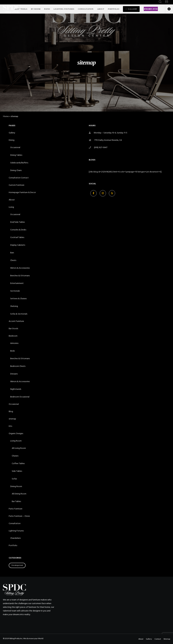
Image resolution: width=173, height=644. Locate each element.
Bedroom (13, 336)
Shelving (14, 306)
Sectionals (15, 291)
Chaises (15, 456)
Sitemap (167, 639)
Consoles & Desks (18, 230)
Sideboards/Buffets (19, 163)
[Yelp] (112, 193)
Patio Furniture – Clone (19, 516)
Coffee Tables (18, 463)
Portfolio (13, 545)
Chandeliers (15, 538)
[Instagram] (103, 193)
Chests (13, 260)
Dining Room (16, 486)
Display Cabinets (18, 245)
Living (11, 207)
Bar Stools (13, 329)
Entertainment (17, 283)
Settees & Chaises (18, 299)
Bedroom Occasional (20, 397)
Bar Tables (16, 501)
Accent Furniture (16, 321)
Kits (10, 426)
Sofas (14, 479)
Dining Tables (16, 155)
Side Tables (17, 471)
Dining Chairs (16, 170)
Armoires (14, 343)
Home (6, 116)
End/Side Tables (18, 222)
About (12, 200)
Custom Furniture (17, 185)
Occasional (15, 147)
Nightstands (16, 389)
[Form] (167, 2)
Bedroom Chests (18, 366)
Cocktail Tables (17, 237)
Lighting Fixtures (16, 531)
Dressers (14, 374)
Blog (11, 411)
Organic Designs (16, 433)
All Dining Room (19, 494)
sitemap (12, 419)
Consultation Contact (19, 178)
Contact (158, 639)
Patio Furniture (16, 509)
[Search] (160, 2)
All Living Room (19, 448)
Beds (12, 351)
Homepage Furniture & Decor (22, 192)
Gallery (12, 133)
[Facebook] (93, 193)
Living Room (16, 441)
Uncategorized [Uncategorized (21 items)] (17, 565)
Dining (12, 140)
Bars (12, 253)
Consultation (15, 523)
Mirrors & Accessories (20, 268)
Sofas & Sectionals (19, 314)
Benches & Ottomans (20, 276)
